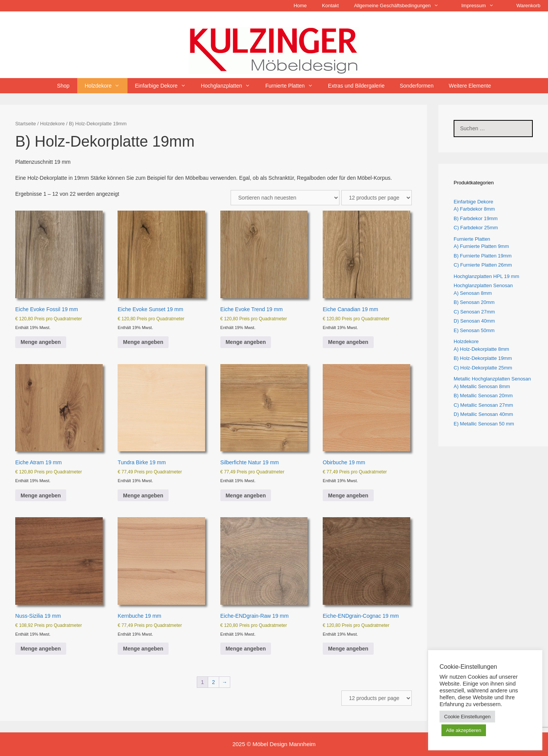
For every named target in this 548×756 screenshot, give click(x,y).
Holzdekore (106, 86)
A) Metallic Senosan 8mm (482, 386)
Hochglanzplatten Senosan (483, 285)
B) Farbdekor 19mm (476, 218)
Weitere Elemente (470, 86)
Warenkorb (528, 6)
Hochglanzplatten (229, 86)
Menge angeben (41, 342)
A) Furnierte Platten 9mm (481, 246)
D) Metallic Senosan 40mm (483, 414)
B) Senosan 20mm (474, 302)
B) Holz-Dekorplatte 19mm (483, 358)
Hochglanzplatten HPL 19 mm (486, 276)
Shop (63, 86)
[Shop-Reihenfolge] (285, 198)
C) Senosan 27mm (474, 312)
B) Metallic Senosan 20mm (483, 396)
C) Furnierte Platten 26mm (483, 265)
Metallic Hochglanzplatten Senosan (492, 379)
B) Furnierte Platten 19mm (483, 256)
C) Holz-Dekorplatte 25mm (483, 368)
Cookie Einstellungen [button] (467, 717)
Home (300, 6)
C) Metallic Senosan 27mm (483, 405)
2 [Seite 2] (213, 682)
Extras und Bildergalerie (356, 86)
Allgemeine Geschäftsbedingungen (400, 6)
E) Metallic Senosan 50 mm (484, 424)
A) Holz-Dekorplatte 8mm (481, 349)
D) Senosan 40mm (474, 321)
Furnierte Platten (293, 86)
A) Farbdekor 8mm (474, 209)
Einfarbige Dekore (164, 86)
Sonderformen (417, 86)
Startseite (25, 124)
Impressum (481, 6)
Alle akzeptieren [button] (464, 730)
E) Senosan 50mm (474, 330)
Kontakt (330, 6)
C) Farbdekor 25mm (476, 228)
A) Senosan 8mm (473, 293)
